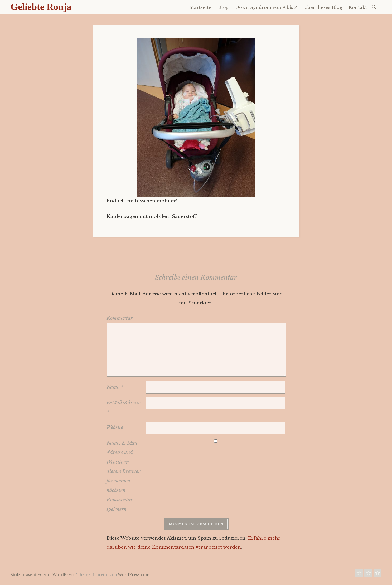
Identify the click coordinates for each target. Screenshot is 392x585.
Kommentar (120, 318)
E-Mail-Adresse (124, 407)
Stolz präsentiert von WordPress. (43, 575)
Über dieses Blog (323, 7)
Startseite (200, 7)
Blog (223, 7)
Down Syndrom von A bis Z (266, 7)
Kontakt (358, 7)
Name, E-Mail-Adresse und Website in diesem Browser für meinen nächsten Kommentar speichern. (123, 476)
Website (115, 427)
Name (115, 387)
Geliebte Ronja (41, 7)
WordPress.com (134, 575)
